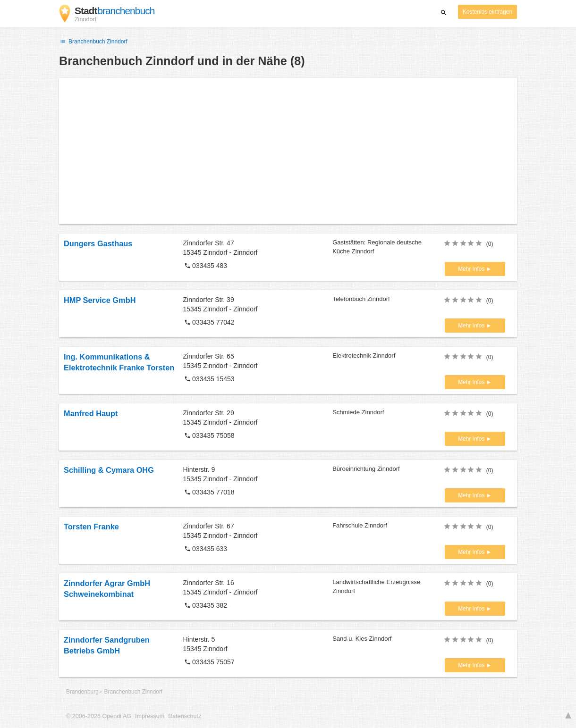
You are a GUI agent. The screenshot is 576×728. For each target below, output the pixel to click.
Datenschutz (185, 716)
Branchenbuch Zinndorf (93, 42)
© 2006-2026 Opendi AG (99, 716)
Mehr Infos (472, 269)
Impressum (150, 716)
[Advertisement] (288, 151)
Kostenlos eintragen (487, 12)
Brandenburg (82, 692)
